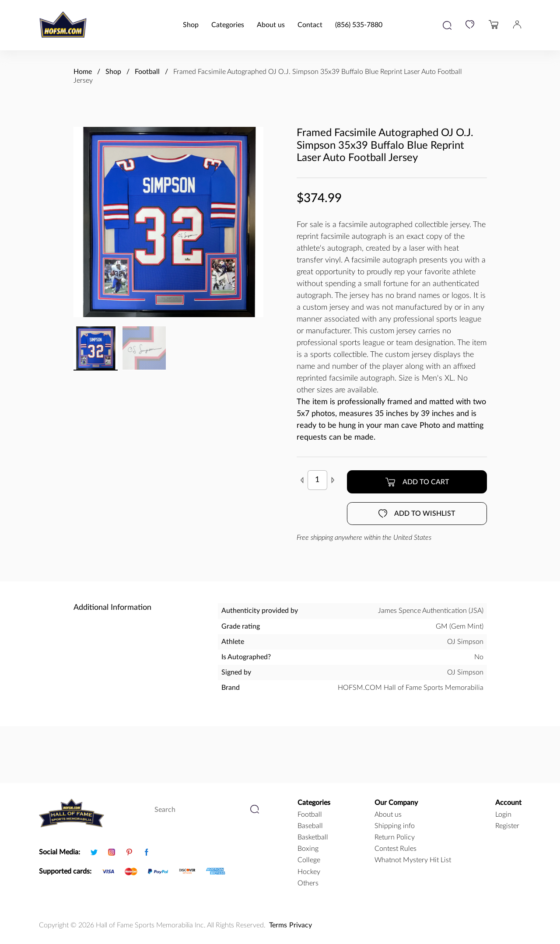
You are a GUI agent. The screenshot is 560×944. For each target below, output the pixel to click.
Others (308, 883)
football (310, 815)
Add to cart (417, 482)
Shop (191, 25)
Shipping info (395, 826)
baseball (310, 826)
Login (503, 815)
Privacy (301, 925)
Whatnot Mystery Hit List (413, 860)
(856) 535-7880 (359, 25)
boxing (308, 849)
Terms (278, 925)
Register (507, 826)
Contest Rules (395, 849)
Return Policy (395, 837)
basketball (313, 837)
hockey (309, 872)
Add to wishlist (417, 514)
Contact (310, 25)
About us (271, 25)
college (309, 860)
